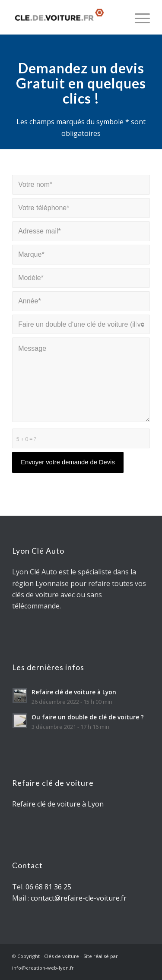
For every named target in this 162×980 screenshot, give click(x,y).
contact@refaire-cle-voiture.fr (79, 898)
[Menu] (138, 17)
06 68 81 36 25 (48, 887)
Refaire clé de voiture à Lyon (58, 804)
